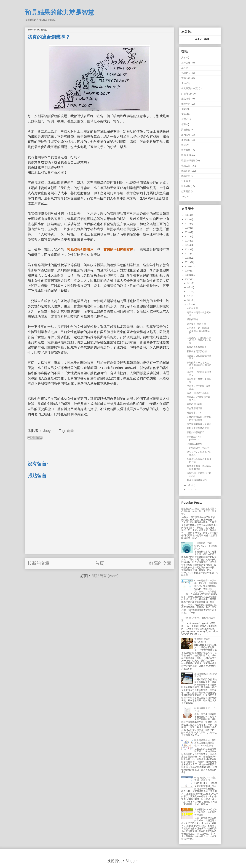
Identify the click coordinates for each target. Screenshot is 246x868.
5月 (189, 300)
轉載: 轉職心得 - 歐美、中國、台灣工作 (206, 779)
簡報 (184, 145)
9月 (189, 283)
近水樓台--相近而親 (196, 324)
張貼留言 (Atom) (105, 576)
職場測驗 (186, 176)
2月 (189, 490)
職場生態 (186, 166)
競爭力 (185, 181)
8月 (189, 287)
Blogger (131, 861)
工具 (184, 68)
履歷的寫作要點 (195, 404)
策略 (184, 114)
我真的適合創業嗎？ (197, 347)
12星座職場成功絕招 (197, 480)
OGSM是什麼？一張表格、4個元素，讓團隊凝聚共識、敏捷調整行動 (206, 583)
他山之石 (186, 73)
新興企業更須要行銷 (197, 351)
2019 (188, 228)
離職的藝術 (192, 319)
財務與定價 (187, 94)
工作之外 (186, 63)
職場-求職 (186, 155)
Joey (184, 197)
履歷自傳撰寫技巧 (196, 432)
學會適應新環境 (195, 408)
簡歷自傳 (186, 150)
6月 (189, 296)
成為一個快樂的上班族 (198, 393)
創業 (70, 431)
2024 (188, 215)
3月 (189, 485)
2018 (188, 232)
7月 (189, 292)
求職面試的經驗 (195, 444)
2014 (188, 249)
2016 (188, 241)
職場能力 (186, 171)
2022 (188, 224)
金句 (184, 83)
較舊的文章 (160, 563)
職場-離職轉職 (188, 160)
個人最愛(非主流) (190, 88)
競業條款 (186, 186)
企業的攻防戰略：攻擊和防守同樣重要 (199, 418)
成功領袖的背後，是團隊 (199, 424)
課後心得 (186, 130)
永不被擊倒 (192, 308)
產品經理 (186, 99)
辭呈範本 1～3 (194, 413)
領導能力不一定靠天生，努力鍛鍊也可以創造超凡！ (199, 365)
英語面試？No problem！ (194, 438)
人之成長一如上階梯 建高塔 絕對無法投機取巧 (198, 331)
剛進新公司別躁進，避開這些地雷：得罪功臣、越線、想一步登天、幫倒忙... (199, 511)
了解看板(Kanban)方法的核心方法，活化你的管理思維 (206, 812)
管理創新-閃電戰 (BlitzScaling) (202, 640)
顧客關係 (186, 191)
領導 (184, 124)
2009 (188, 271)
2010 (188, 266)
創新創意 (186, 104)
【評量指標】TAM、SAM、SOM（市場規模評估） (206, 546)
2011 (188, 262)
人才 (184, 57)
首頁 (99, 563)
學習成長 (186, 140)
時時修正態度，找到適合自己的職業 (199, 468)
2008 (188, 275)
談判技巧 (186, 135)
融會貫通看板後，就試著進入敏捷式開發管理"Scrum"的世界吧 (205, 743)
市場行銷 (186, 78)
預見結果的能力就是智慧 (60, 12)
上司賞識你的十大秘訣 (198, 448)
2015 (188, 245)
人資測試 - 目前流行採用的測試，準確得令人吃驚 (199, 340)
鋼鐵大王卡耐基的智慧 (198, 428)
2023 (188, 219)
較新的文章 (39, 563)
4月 (189, 304)
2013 (188, 254)
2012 (188, 258)
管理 (184, 119)
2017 (188, 236)
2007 (188, 279)
